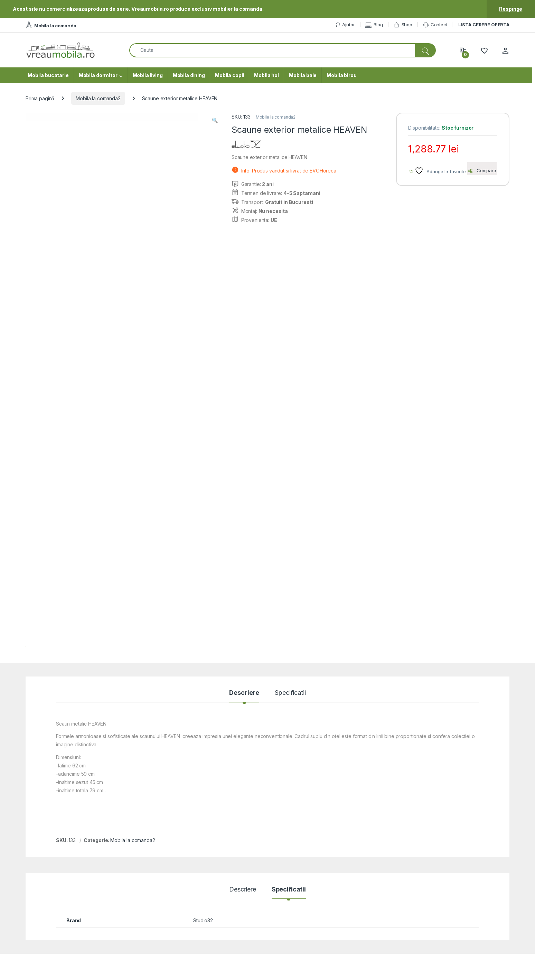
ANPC (235, 893)
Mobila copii (229, 75)
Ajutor (345, 25)
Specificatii (290, 366)
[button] (215, 120)
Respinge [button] (511, 9)
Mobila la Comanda (362, 872)
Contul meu (353, 882)
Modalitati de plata (360, 903)
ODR (456, 893)
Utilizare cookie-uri (472, 903)
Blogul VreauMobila (473, 882)
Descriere (244, 366)
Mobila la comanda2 (98, 98)
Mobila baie (303, 75)
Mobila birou (341, 75)
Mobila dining (189, 75)
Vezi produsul (111, 775)
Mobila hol (266, 75)
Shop (403, 25)
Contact (435, 25)
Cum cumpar (354, 893)
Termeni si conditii (471, 872)
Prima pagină (40, 98)
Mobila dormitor (98, 75)
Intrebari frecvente (250, 903)
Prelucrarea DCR (470, 913)
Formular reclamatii (249, 882)
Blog (374, 25)
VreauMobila (44, 973)
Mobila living (148, 75)
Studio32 (203, 593)
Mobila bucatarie (48, 75)
